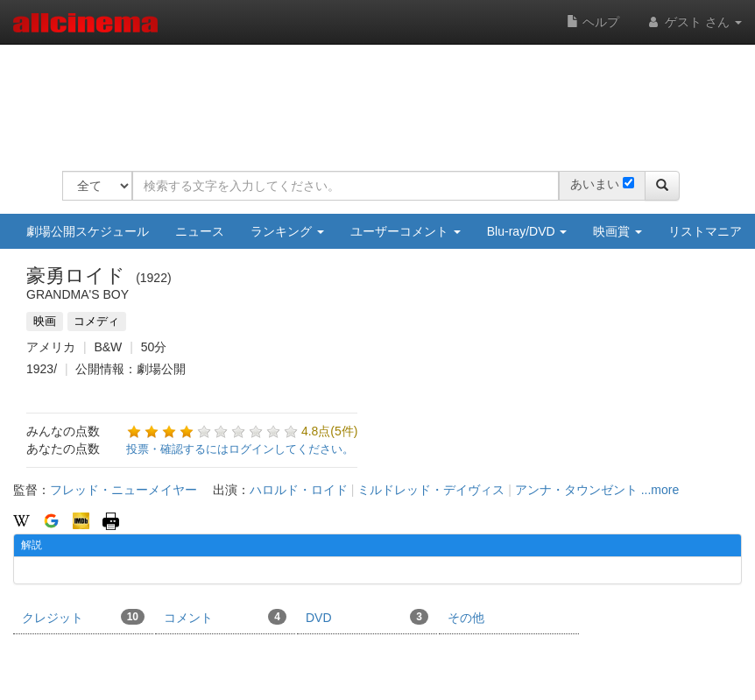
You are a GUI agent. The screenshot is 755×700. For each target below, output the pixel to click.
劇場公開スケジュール (88, 231)
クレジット (83, 617)
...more (660, 490)
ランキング (287, 231)
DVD (367, 617)
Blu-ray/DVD (527, 231)
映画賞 (617, 231)
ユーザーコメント (406, 231)
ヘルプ (593, 22)
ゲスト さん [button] (694, 22)
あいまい (595, 184)
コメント (225, 617)
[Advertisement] (381, 96)
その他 (466, 618)
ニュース (200, 231)
